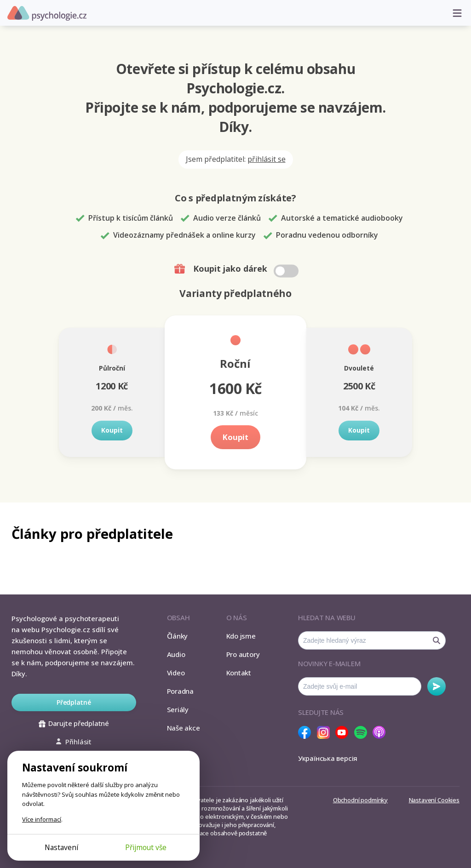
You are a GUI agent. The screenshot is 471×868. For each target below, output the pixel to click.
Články (178, 636)
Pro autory (243, 654)
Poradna (180, 691)
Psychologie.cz (47, 13)
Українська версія (328, 758)
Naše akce (184, 728)
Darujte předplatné (74, 723)
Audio (176, 654)
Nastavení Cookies (434, 800)
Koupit (112, 430)
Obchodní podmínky (360, 800)
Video (176, 673)
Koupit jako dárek (238, 269)
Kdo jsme (241, 636)
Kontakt (239, 673)
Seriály (178, 709)
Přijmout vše (146, 847)
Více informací (42, 819)
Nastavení (61, 847)
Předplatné (74, 702)
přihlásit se (267, 159)
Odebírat (437, 686)
